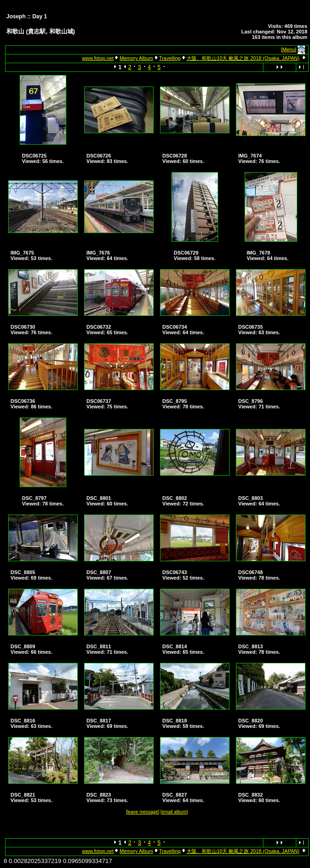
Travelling (170, 58)
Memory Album (136, 58)
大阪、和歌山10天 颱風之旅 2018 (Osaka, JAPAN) (243, 58)
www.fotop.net (98, 58)
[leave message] (142, 812)
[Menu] (289, 49)
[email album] (174, 812)
